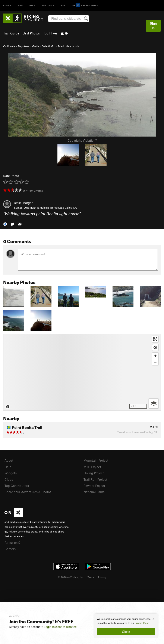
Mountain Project (96, 460)
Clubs (9, 479)
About (9, 460)
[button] (5, 224)
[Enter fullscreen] (155, 339)
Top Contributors (17, 486)
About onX (12, 543)
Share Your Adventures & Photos (28, 492)
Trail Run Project (95, 479)
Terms (91, 577)
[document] (126, 626)
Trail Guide (11, 33)
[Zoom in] (155, 356)
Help (8, 467)
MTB (20, 5)
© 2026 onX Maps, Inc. (71, 577)
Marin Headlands (68, 46)
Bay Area (24, 46)
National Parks (94, 492)
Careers (10, 549)
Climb (7, 5)
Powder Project (94, 486)
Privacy (102, 577)
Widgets (11, 473)
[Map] (82, 372)
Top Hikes (50, 33)
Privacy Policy (142, 623)
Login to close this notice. (61, 627)
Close (126, 632)
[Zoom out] (155, 362)
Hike (32, 5)
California (9, 46)
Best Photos (31, 33)
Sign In (153, 26)
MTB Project (92, 467)
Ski (63, 5)
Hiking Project (94, 473)
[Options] (154, 404)
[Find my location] (155, 347)
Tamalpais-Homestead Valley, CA (57, 208)
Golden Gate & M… (44, 46)
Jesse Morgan (24, 203)
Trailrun (48, 5)
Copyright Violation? (82, 140)
